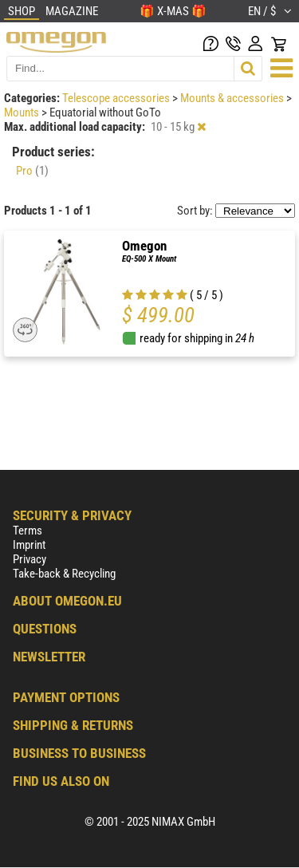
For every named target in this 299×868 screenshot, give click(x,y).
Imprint (29, 545)
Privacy (30, 559)
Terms (28, 531)
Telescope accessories (117, 98)
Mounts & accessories (233, 98)
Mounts (23, 112)
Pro (32, 171)
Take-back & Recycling (64, 574)
